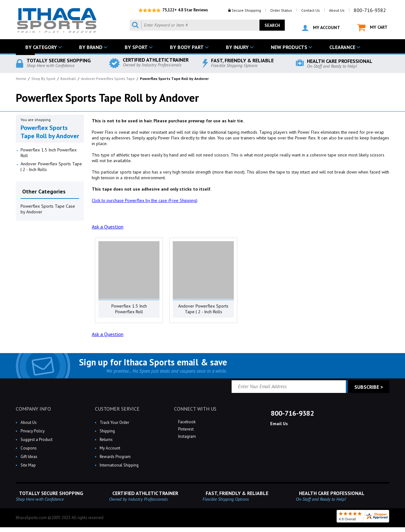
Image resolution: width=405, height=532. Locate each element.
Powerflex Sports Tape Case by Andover (48, 209)
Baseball (68, 79)
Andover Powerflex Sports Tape (108, 79)
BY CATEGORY (41, 47)
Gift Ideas (29, 457)
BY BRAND (91, 47)
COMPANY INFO (33, 409)
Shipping (107, 431)
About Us (337, 10)
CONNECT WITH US (195, 409)
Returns (106, 440)
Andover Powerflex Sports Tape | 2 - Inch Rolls (51, 167)
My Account (110, 448)
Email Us (278, 424)
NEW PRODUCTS (289, 47)
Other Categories (44, 191)
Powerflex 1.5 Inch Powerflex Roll (49, 153)
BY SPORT (136, 47)
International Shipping (119, 465)
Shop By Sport (43, 79)
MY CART (372, 28)
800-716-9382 (370, 10)
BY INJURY (237, 47)
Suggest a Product (37, 440)
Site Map (28, 465)
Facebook (186, 422)
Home (21, 79)
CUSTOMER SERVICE (117, 409)
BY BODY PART (187, 47)
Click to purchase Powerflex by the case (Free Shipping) (145, 200)
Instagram (187, 436)
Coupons (29, 448)
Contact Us (311, 10)
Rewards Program (115, 457)
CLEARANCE (342, 47)
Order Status (281, 10)
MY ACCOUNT (321, 28)
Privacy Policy (33, 431)
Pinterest (185, 429)
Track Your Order (114, 422)
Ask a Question (108, 227)
